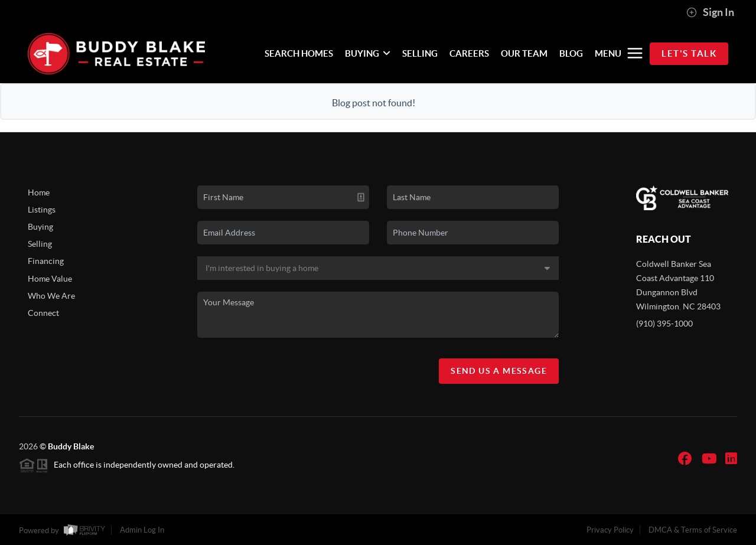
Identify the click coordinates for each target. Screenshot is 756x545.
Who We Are (51, 296)
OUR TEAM (524, 53)
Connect (43, 313)
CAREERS (469, 53)
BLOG (571, 53)
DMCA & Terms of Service (693, 530)
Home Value (50, 279)
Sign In (710, 12)
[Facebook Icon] (685, 458)
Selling (40, 244)
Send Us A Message (499, 371)
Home (39, 192)
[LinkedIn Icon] (731, 458)
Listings (42, 210)
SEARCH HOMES (299, 53)
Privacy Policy (610, 530)
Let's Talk (689, 53)
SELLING (420, 53)
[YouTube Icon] (709, 458)
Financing (46, 261)
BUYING (368, 53)
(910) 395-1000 (664, 324)
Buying (40, 227)
